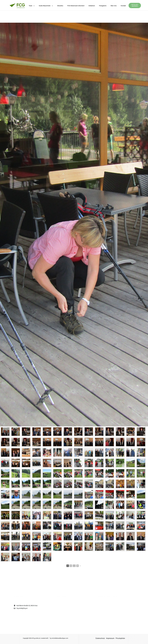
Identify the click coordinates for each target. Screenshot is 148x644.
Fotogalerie (103, 6)
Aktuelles (60, 6)
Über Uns (114, 6)
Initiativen (92, 6)
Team (32, 6)
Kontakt (123, 6)
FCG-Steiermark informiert (76, 6)
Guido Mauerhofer (46, 6)
